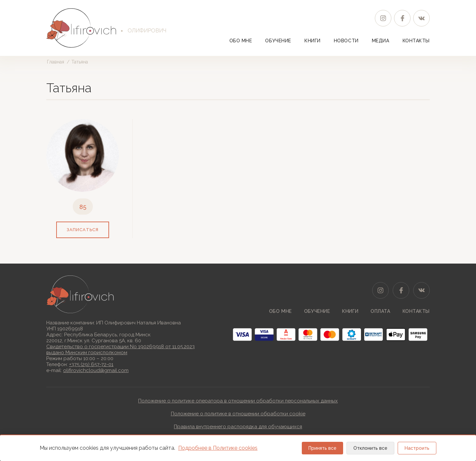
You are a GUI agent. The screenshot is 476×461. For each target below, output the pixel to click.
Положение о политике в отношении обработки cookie (238, 414)
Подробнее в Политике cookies (218, 448)
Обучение (278, 41)
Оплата (380, 311)
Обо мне (241, 41)
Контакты (416, 41)
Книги (313, 41)
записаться (82, 230)
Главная (56, 62)
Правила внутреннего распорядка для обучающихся (238, 427)
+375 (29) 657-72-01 (91, 364)
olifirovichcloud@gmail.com (96, 370)
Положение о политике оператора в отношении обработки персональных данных (238, 401)
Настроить (417, 448)
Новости (346, 41)
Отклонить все (370, 448)
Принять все (322, 448)
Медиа (381, 41)
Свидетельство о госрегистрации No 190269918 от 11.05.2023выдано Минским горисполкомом (120, 350)
